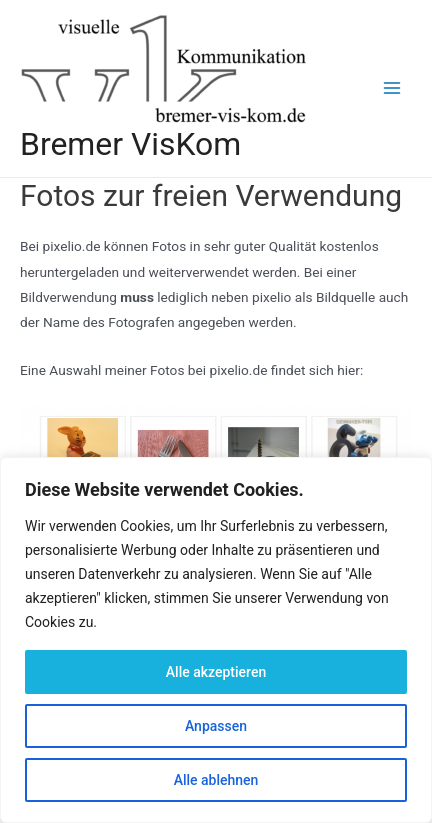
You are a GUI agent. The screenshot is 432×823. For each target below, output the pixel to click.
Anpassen (216, 726)
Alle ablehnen (216, 780)
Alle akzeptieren (216, 672)
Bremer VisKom (130, 144)
